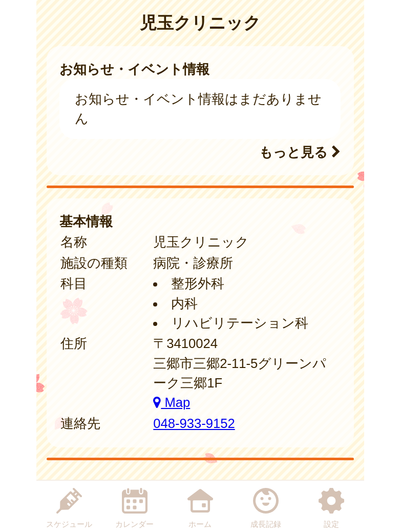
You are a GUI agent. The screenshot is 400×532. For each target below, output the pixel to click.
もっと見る (300, 152)
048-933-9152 (194, 423)
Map (172, 402)
